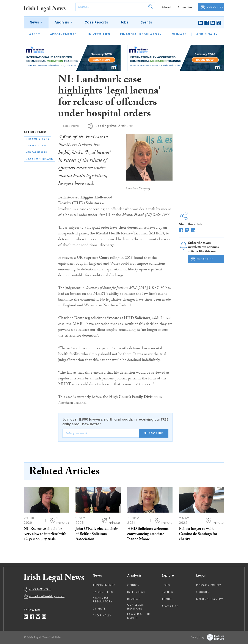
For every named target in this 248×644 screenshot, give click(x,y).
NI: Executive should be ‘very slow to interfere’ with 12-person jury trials (45, 535)
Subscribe (154, 433)
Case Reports (96, 22)
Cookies (203, 592)
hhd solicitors (38, 139)
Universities (98, 34)
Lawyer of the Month (139, 616)
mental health (37, 152)
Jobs (124, 22)
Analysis (62, 22)
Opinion (133, 585)
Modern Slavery (210, 599)
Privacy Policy (209, 585)
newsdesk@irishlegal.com (47, 597)
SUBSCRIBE (212, 7)
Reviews (134, 599)
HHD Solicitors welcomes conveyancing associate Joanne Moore (148, 535)
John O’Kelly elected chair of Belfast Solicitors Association (97, 535)
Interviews (136, 592)
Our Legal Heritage (135, 607)
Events (146, 22)
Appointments (64, 34)
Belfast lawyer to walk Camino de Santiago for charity (198, 535)
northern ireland (39, 159)
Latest (34, 34)
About (167, 7)
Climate (179, 34)
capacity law (36, 146)
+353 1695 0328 (40, 590)
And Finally (207, 34)
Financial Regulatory (141, 34)
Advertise (185, 7)
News (35, 22)
